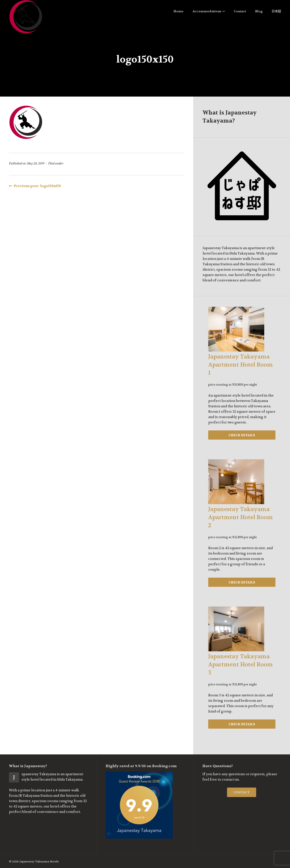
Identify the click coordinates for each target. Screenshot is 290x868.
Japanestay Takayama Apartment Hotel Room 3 (241, 665)
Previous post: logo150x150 (35, 186)
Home (179, 11)
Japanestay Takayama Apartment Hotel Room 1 (241, 365)
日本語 (276, 11)
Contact (240, 11)
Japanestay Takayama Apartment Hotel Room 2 (241, 517)
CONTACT (242, 792)
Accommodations (209, 11)
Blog (259, 11)
